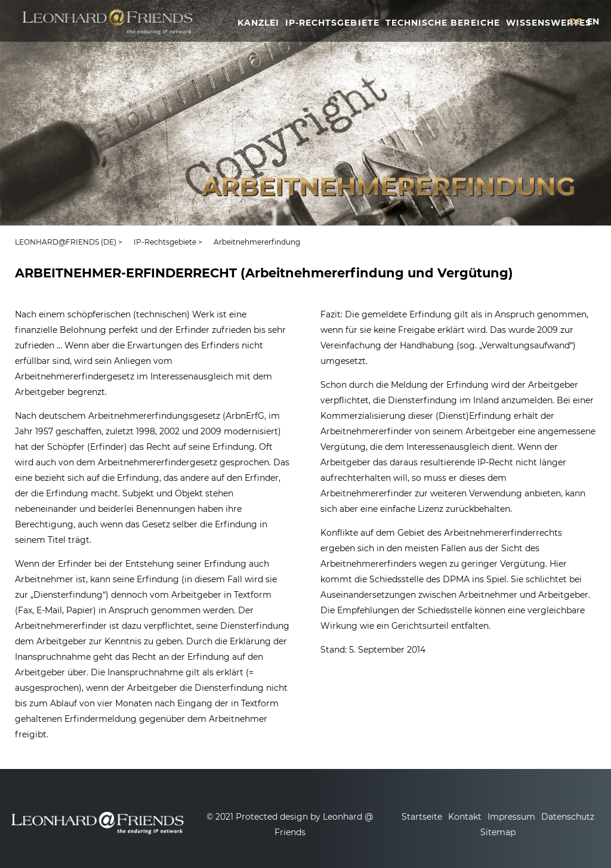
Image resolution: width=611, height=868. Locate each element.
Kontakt (465, 817)
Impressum (511, 817)
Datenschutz (568, 817)
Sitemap (498, 832)
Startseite (422, 817)
